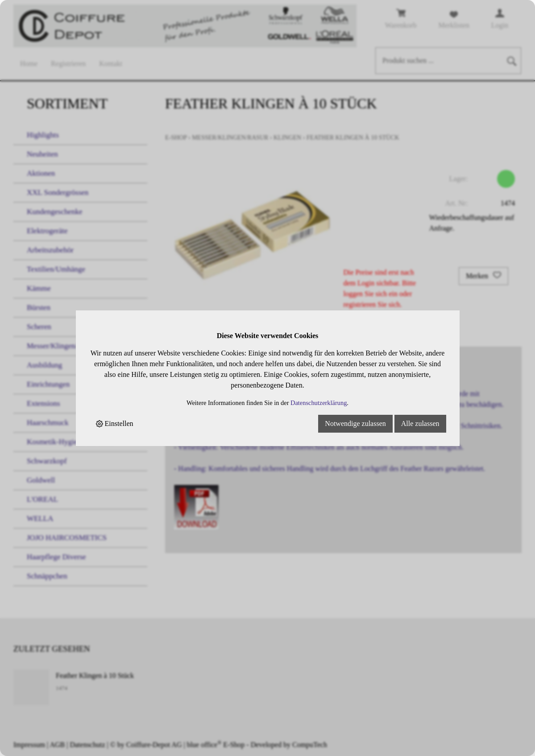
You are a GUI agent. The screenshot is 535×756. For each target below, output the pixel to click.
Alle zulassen (420, 423)
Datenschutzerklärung (319, 403)
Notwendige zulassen (355, 423)
